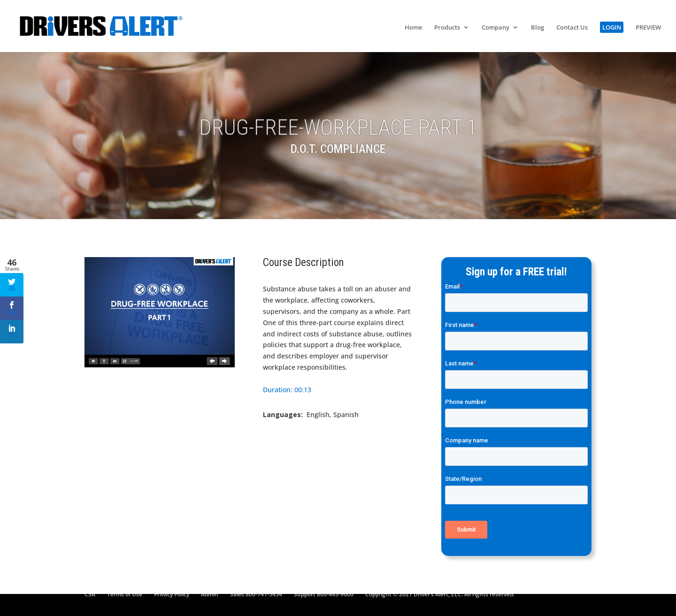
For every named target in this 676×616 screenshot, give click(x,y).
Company (495, 28)
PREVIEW (648, 28)
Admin (210, 594)
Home (413, 28)
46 (12, 285)
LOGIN (612, 27)
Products (447, 28)
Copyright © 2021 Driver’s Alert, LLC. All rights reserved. (440, 594)
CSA (90, 594)
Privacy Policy (172, 594)
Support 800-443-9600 (324, 594)
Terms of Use (125, 594)
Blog (538, 28)
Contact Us (572, 28)
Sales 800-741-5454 (256, 594)
